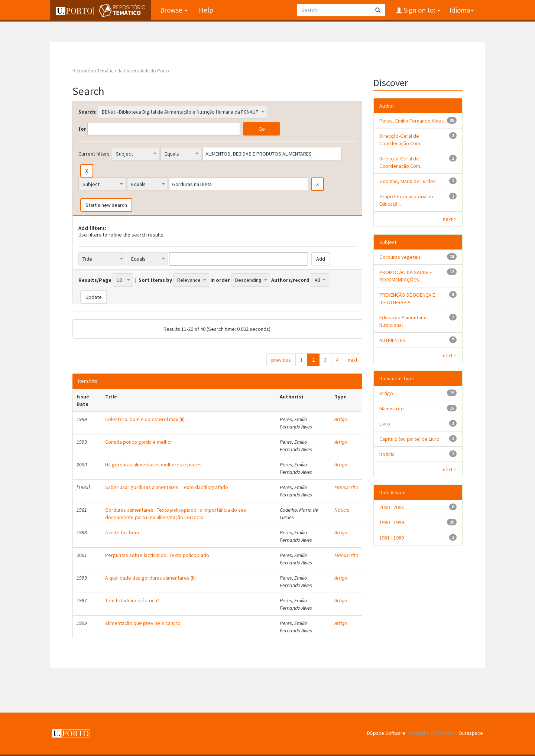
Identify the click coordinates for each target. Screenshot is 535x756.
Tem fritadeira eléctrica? (132, 600)
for (82, 129)
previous (281, 360)
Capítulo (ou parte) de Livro (409, 439)
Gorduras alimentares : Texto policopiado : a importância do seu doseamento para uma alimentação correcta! (176, 514)
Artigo (341, 419)
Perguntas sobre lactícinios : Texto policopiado (157, 555)
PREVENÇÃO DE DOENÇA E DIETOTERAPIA (407, 299)
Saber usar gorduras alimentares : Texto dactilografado (167, 487)
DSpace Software (386, 733)
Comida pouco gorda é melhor (139, 442)
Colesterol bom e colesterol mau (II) (145, 419)
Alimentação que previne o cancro (143, 623)
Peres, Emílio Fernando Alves (412, 121)
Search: (87, 112)
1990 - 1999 (392, 522)
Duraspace (471, 733)
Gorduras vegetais (400, 257)
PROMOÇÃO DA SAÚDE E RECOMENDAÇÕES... (406, 276)
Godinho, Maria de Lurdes (408, 181)
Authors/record (290, 280)
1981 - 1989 (392, 538)
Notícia (342, 510)
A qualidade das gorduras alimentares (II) (150, 578)
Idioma (462, 10)
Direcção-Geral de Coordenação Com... (401, 140)
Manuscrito (346, 487)
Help (206, 10)
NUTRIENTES (393, 340)
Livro (385, 424)
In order (220, 280)
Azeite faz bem (122, 532)
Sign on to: (421, 10)
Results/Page (95, 280)
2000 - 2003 (392, 507)
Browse (174, 10)
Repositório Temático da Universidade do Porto (121, 71)
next (353, 360)
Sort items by (155, 280)
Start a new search (106, 205)
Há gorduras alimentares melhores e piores (153, 465)
